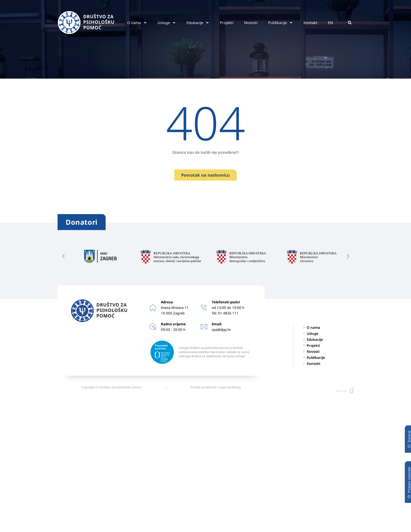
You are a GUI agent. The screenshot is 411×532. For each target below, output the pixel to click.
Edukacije (198, 23)
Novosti (251, 23)
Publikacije (281, 23)
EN (330, 23)
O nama (137, 23)
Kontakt (310, 23)
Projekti (227, 23)
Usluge (167, 23)
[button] (350, 23)
